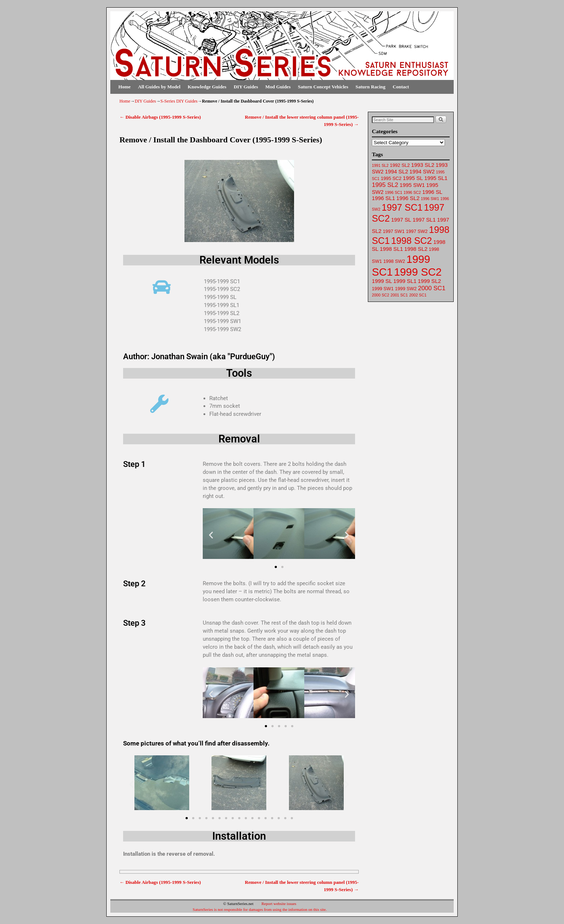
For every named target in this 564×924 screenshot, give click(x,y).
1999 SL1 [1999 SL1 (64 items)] (405, 281)
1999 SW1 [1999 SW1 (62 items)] (383, 289)
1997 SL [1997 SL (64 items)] (401, 220)
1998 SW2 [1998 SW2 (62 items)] (394, 261)
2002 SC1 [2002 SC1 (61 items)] (418, 295)
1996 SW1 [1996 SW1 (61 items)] (430, 199)
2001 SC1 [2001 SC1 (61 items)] (399, 295)
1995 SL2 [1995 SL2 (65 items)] (385, 185)
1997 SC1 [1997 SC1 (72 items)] (402, 207)
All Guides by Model (159, 87)
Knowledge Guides (207, 87)
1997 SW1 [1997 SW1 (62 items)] (394, 231)
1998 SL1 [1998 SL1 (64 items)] (391, 249)
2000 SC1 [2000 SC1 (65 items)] (432, 288)
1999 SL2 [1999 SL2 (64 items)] (429, 281)
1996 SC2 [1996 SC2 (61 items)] (412, 192)
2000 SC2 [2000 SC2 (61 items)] (380, 295)
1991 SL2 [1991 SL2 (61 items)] (380, 165)
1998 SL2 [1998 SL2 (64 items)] (416, 249)
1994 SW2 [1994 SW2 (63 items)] (422, 172)
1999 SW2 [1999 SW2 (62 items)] (406, 289)
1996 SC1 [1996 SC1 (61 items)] (394, 192)
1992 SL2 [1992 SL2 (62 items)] (400, 165)
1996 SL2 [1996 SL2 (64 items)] (408, 198)
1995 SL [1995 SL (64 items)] (413, 178)
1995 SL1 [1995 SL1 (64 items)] (436, 178)
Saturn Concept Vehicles (323, 87)
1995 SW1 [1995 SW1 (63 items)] (412, 185)
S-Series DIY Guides (179, 101)
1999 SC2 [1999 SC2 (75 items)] (418, 272)
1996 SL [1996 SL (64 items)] (432, 192)
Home (125, 87)
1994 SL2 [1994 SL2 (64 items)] (397, 172)
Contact (401, 87)
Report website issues (279, 904)
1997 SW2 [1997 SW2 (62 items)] (417, 231)
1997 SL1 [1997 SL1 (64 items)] (424, 220)
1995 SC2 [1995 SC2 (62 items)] (391, 178)
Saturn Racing (370, 87)
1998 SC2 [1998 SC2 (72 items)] (412, 241)
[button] (211, 535)
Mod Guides (278, 87)
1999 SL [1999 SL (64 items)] (382, 281)
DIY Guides (246, 87)
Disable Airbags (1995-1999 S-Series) (160, 117)
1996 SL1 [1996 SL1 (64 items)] (383, 198)
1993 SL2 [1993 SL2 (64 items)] (423, 165)
